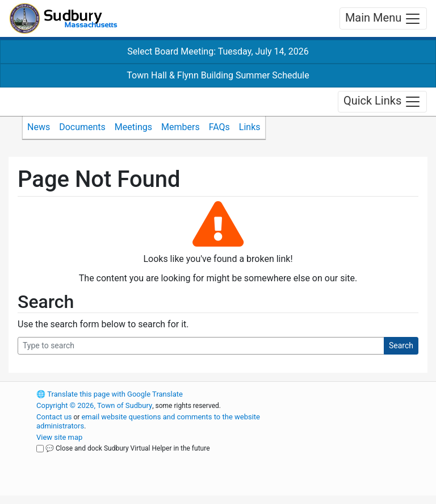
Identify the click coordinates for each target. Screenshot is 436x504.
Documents (82, 127)
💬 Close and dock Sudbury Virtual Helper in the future (128, 448)
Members (181, 127)
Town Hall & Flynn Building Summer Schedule (218, 75)
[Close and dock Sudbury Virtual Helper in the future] (40, 449)
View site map (59, 437)
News (39, 127)
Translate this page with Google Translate (110, 394)
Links (250, 127)
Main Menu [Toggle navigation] (383, 19)
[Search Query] (201, 346)
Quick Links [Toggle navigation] (382, 102)
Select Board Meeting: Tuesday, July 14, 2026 (218, 51)
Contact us (54, 417)
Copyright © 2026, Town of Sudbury (94, 405)
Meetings (133, 127)
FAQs (219, 127)
